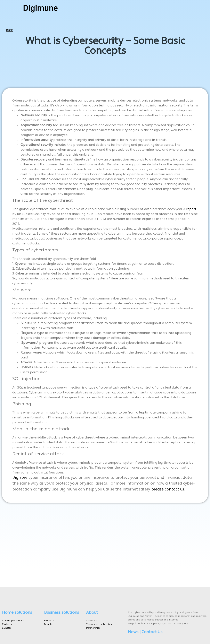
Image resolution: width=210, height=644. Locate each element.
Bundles (7, 627)
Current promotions (13, 619)
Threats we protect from (100, 623)
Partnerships (93, 627)
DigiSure (20, 478)
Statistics (91, 619)
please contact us (168, 490)
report (191, 209)
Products (7, 623)
